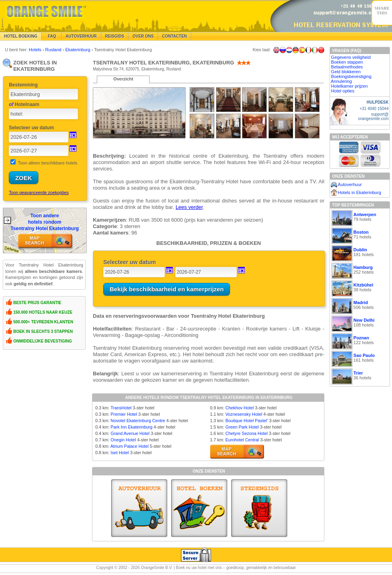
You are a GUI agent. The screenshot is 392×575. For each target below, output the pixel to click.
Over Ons (143, 36)
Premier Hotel (124, 414)
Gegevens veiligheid (351, 57)
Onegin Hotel (123, 440)
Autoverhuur (81, 36)
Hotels (36, 50)
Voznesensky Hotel (244, 414)
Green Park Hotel (242, 427)
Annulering (341, 81)
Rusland (54, 50)
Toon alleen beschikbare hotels (48, 163)
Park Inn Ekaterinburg (132, 427)
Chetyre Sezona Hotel (246, 433)
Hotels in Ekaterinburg (360, 192)
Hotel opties (343, 91)
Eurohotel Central (242, 440)
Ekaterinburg (78, 50)
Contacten (174, 36)
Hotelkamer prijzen (350, 86)
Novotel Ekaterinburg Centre (138, 421)
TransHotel (121, 408)
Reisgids (115, 36)
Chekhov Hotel (239, 408)
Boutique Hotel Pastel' (246, 421)
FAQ (51, 36)
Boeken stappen (347, 62)
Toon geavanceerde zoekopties (39, 192)
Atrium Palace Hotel (129, 446)
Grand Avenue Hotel (130, 433)
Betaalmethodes (347, 67)
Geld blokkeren (346, 72)
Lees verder (189, 207)
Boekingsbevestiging (351, 76)
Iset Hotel (120, 453)
